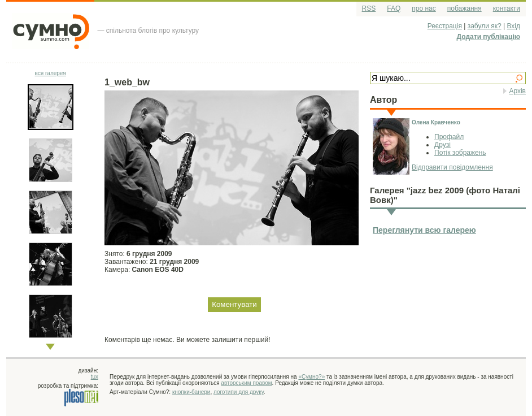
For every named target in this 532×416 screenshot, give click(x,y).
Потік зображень (460, 153)
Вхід (513, 26)
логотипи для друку (239, 392)
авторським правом (246, 383)
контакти (507, 8)
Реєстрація (445, 26)
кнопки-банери (191, 392)
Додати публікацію (489, 37)
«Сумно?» (311, 377)
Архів (517, 91)
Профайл (449, 137)
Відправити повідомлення (452, 167)
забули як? (485, 26)
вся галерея (51, 73)
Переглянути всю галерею (424, 230)
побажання (465, 8)
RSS (369, 8)
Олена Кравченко (436, 122)
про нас (424, 8)
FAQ (394, 8)
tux (95, 377)
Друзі (442, 145)
